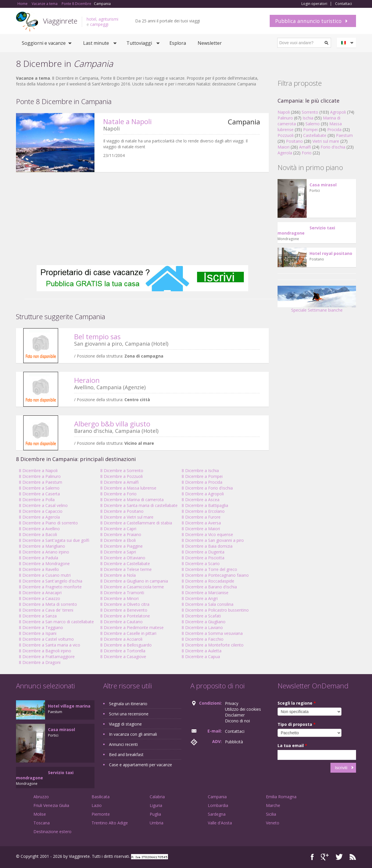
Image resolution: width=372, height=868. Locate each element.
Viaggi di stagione (125, 724)
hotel (91, 19)
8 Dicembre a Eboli (118, 540)
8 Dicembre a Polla (37, 500)
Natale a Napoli (127, 121)
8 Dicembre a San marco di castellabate (56, 622)
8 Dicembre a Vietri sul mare (127, 517)
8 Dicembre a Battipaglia (205, 505)
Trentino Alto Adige (110, 823)
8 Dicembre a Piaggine (121, 546)
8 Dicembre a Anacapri (40, 593)
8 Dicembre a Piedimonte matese (132, 627)
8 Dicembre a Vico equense (207, 534)
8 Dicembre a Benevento (124, 610)
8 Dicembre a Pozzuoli (121, 476)
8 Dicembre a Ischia (200, 470)
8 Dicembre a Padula (39, 558)
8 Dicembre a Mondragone (44, 564)
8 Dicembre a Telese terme (126, 569)
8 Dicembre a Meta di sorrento (48, 604)
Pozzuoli (286, 135)
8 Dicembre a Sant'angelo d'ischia (51, 581)
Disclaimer (235, 715)
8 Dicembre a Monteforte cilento (213, 645)
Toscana (42, 823)
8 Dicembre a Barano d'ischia (209, 587)
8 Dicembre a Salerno (39, 488)
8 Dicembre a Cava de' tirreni (46, 610)
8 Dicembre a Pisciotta (203, 558)
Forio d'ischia (333, 147)
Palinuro (285, 118)
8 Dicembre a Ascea (201, 500)
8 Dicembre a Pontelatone (125, 616)
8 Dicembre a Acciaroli (121, 639)
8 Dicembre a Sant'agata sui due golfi (54, 540)
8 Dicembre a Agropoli (203, 494)
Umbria (157, 823)
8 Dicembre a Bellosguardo (126, 645)
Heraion (87, 380)
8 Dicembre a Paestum (41, 482)
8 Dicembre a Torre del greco (209, 569)
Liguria (156, 805)
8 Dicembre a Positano (122, 511)
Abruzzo (41, 797)
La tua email (292, 745)
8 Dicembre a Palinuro (40, 476)
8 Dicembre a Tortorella (123, 651)
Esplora (178, 43)
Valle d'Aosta (220, 823)
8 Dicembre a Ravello (39, 569)
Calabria (157, 797)
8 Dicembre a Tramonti (122, 593)
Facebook (312, 857)
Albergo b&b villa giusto (112, 424)
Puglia (155, 814)
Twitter (339, 857)
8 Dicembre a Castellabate (125, 564)
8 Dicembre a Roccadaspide (208, 581)
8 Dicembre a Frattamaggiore (47, 657)
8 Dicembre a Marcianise (205, 593)
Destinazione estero (52, 832)
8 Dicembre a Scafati (201, 616)
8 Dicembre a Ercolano (203, 511)
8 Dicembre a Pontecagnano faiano (215, 575)
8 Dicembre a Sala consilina (208, 604)
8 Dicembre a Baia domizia (207, 546)
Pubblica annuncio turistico (308, 21)
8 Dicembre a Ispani (38, 633)
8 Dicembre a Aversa (201, 523)
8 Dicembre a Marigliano (42, 546)
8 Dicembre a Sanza (38, 616)
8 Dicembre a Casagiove (123, 657)
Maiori (284, 147)
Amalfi (305, 147)
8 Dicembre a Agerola (39, 517)
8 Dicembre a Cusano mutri (45, 575)
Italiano (347, 43)
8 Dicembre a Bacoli (38, 534)
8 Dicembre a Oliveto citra (125, 604)
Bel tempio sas (97, 336)
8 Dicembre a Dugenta (203, 552)
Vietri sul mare (326, 141)
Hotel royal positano (331, 253)
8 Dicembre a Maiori (201, 529)
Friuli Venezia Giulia (51, 805)
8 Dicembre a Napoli (38, 470)
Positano (294, 141)
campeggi (99, 24)
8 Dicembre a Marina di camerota (132, 500)
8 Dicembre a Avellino (39, 529)
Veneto (273, 823)
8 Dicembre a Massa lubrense (128, 488)
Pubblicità (234, 742)
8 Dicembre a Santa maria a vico (50, 645)
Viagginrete (60, 21)
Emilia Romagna (281, 797)
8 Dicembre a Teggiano (41, 627)
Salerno (313, 124)
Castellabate (315, 135)
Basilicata (101, 797)
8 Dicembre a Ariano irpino (44, 552)
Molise (40, 814)
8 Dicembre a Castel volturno (46, 639)
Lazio (97, 805)
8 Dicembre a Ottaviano (123, 558)
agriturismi (108, 19)
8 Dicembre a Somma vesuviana (212, 633)
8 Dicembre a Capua (201, 657)
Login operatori (314, 4)
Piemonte (101, 814)
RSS (353, 857)
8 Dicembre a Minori (119, 598)
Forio (307, 153)
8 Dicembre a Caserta (39, 494)
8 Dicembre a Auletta (202, 651)
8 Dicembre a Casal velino (43, 505)
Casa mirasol (323, 185)
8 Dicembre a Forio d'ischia (207, 488)
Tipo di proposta (297, 724)
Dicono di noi (237, 721)
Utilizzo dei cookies (243, 709)
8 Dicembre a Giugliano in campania (134, 581)
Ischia (308, 118)
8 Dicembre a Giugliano (204, 622)
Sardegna (217, 814)
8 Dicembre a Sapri (118, 552)
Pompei (310, 130)
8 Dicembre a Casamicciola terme (132, 587)
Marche (273, 805)
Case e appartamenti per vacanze (141, 765)
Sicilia (271, 814)
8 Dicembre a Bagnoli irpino (45, 651)
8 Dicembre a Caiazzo (40, 598)
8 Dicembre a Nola (118, 575)
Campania (217, 797)
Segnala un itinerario (128, 704)
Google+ (325, 857)
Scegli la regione (297, 703)
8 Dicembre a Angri (200, 598)
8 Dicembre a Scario (201, 564)
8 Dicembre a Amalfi (119, 482)
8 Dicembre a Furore (201, 517)
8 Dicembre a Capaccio (41, 511)
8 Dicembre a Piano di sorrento (48, 523)
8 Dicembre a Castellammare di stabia (136, 523)
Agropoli (338, 112)
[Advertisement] (142, 219)
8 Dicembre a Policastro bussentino (215, 610)
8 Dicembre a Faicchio (203, 639)
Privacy (232, 703)
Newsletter (210, 43)
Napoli (284, 112)
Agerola (285, 153)
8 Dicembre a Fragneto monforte (50, 587)
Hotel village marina (69, 706)
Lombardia (218, 805)
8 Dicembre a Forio (118, 494)
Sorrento (310, 112)
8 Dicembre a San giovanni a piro (213, 540)
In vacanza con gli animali (133, 734)
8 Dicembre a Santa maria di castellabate (139, 505)
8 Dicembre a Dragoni (40, 662)
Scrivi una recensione (129, 714)
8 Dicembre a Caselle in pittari (128, 633)
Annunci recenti (123, 744)
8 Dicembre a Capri (118, 529)
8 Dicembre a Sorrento (122, 470)
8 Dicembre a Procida (202, 482)
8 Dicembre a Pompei (202, 476)
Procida (334, 130)
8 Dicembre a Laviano (202, 627)
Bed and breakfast (126, 754)
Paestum (344, 135)
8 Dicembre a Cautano (121, 622)
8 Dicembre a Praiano (121, 534)
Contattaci (344, 4)
